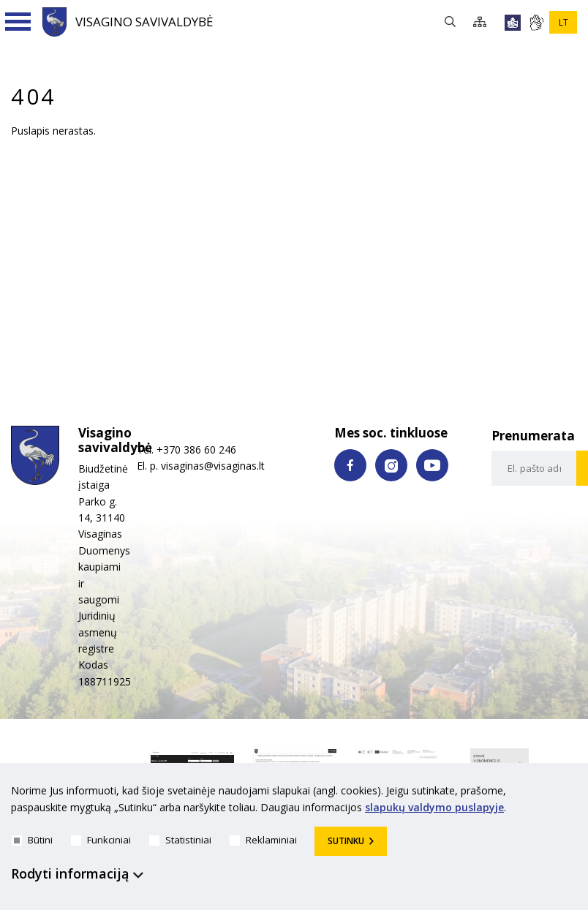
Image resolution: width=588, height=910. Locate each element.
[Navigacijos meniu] (18, 22)
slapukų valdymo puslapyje (434, 807)
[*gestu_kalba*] (536, 23)
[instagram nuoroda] (391, 465)
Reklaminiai (263, 840)
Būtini (32, 840)
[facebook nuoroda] (350, 465)
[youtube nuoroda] (432, 465)
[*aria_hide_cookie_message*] (573, 794)
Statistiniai (180, 840)
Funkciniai (101, 840)
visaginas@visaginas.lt (213, 466)
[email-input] (534, 468)
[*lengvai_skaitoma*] (513, 23)
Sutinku (346, 841)
